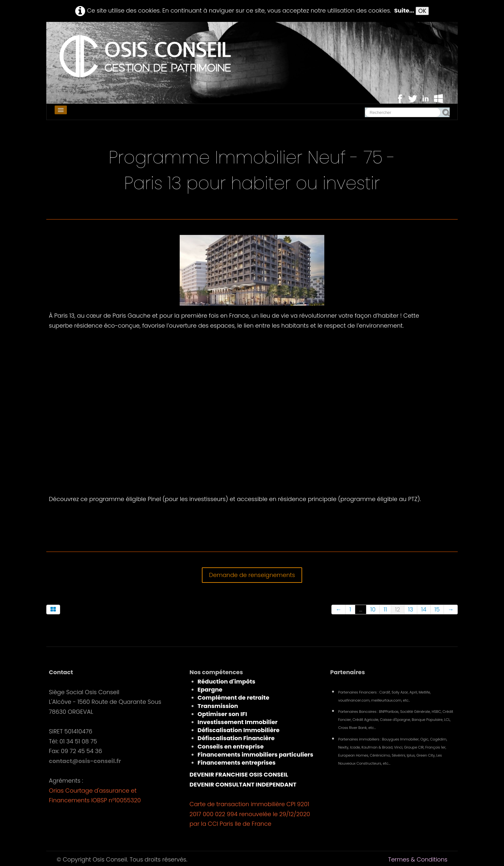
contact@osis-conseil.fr (85, 761)
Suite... (404, 10)
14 (424, 609)
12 (398, 609)
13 (411, 609)
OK (422, 11)
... (361, 609)
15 (437, 609)
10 (373, 609)
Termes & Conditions (418, 859)
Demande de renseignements (252, 575)
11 (385, 609)
